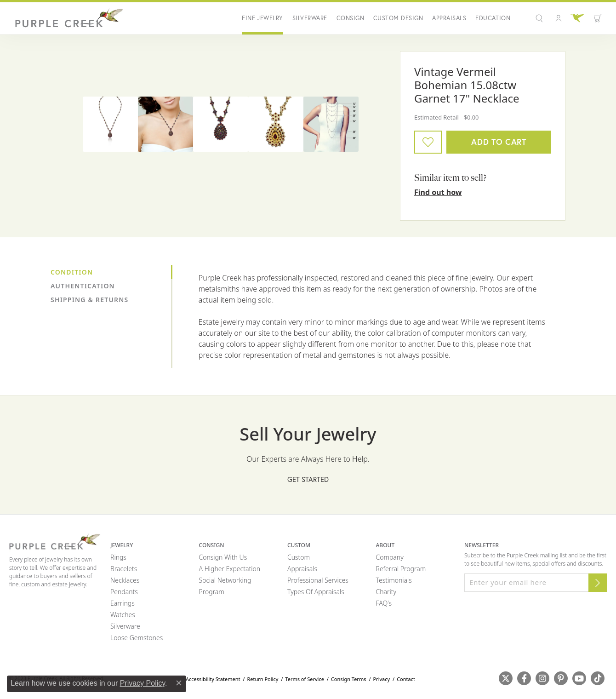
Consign (350, 18)
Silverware (310, 18)
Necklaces (125, 580)
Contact (406, 679)
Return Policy (262, 679)
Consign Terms (349, 679)
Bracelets (124, 569)
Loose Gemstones (137, 638)
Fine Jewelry (262, 18)
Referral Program (401, 569)
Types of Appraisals (316, 592)
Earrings (123, 603)
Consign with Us (223, 557)
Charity (386, 592)
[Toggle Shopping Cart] (598, 18)
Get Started (308, 479)
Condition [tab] (72, 272)
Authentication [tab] (83, 286)
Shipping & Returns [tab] (89, 300)
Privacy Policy (143, 683)
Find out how (438, 192)
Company (390, 557)
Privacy (381, 679)
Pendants (124, 592)
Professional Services (318, 580)
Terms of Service (305, 679)
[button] (540, 18)
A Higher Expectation (230, 569)
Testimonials (394, 580)
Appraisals (449, 18)
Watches (123, 615)
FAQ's (384, 603)
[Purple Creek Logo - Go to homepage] (67, 18)
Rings (118, 557)
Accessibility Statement (213, 679)
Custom (299, 557)
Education (493, 18)
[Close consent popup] (179, 683)
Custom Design (398, 18)
